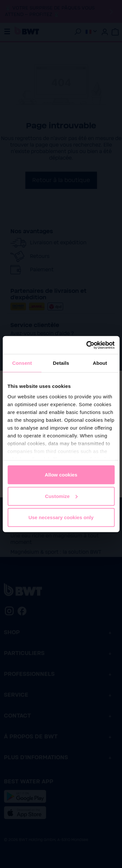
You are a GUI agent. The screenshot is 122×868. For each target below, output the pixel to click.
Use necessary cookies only (61, 517)
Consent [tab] (22, 363)
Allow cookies (61, 475)
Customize (61, 496)
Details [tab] (61, 363)
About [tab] (100, 363)
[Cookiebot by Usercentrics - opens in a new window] (87, 345)
